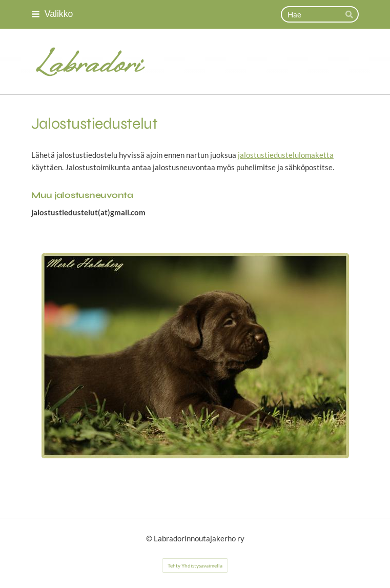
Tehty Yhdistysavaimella (195, 565)
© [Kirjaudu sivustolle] (150, 538)
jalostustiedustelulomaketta (286, 155)
